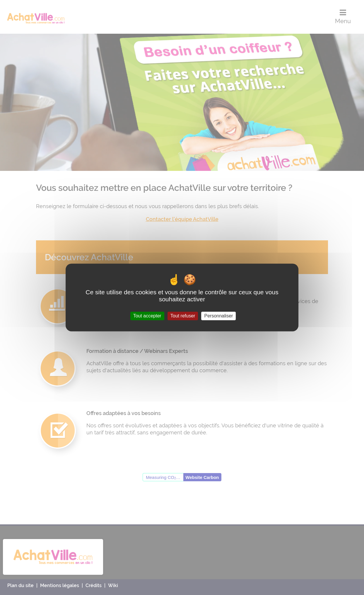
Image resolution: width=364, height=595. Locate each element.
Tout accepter (147, 316)
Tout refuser (183, 316)
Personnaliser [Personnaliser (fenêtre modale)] (219, 316)
